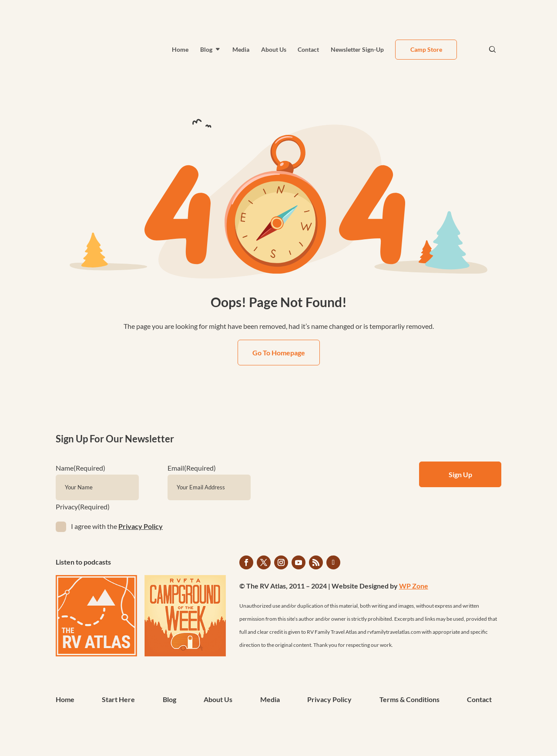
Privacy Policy (141, 526)
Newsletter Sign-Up (357, 49)
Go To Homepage (279, 353)
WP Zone (414, 586)
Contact (308, 49)
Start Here (118, 700)
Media (241, 49)
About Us (274, 49)
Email (192, 468)
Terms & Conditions (409, 700)
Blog (206, 49)
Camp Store (426, 49)
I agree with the (117, 526)
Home (180, 49)
